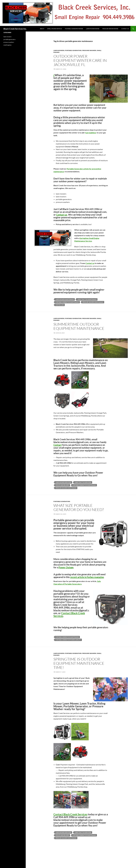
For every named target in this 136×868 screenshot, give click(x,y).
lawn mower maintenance (65, 299)
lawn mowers (59, 50)
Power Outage (66, 567)
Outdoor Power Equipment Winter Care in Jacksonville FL (80, 60)
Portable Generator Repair (74, 29)
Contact (58, 445)
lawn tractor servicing (83, 482)
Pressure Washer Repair (110, 29)
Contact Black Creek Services (69, 615)
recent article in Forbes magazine (87, 577)
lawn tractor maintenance (87, 299)
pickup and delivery (62, 485)
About (42, 29)
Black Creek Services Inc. (15, 29)
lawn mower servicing (63, 482)
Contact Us (125, 29)
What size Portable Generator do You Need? (79, 507)
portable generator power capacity (68, 640)
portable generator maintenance (67, 302)
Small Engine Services (55, 29)
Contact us (62, 215)
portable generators (73, 50)
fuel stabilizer (91, 133)
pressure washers (89, 50)
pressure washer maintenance (93, 302)
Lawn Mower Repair (93, 29)
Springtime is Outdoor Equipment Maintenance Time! (79, 663)
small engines (7, 45)
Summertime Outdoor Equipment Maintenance (79, 326)
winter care (60, 305)
